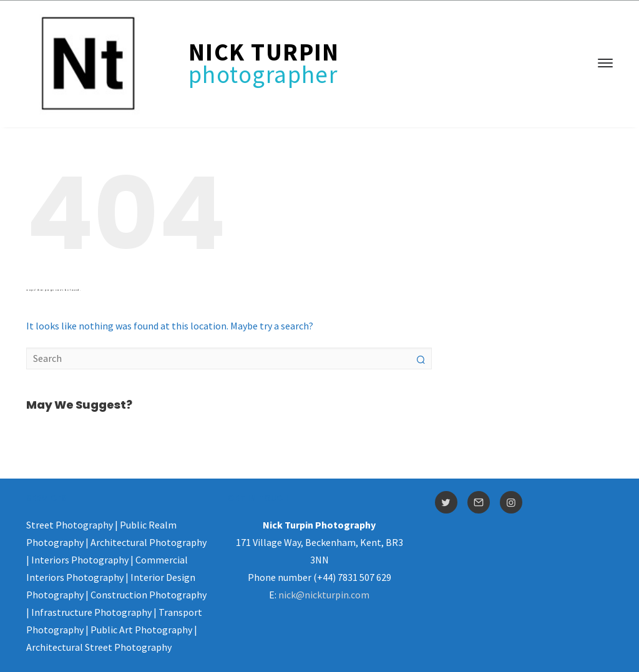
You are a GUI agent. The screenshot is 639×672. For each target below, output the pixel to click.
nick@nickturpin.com (324, 595)
